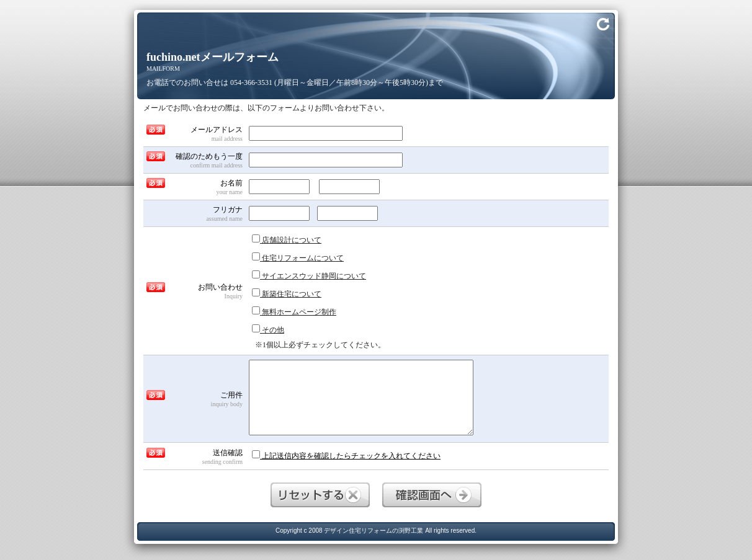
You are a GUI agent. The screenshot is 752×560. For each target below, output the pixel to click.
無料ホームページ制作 (294, 311)
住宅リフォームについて (298, 257)
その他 (268, 329)
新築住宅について (287, 293)
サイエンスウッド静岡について (309, 275)
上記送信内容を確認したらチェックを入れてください (346, 455)
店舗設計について (287, 239)
